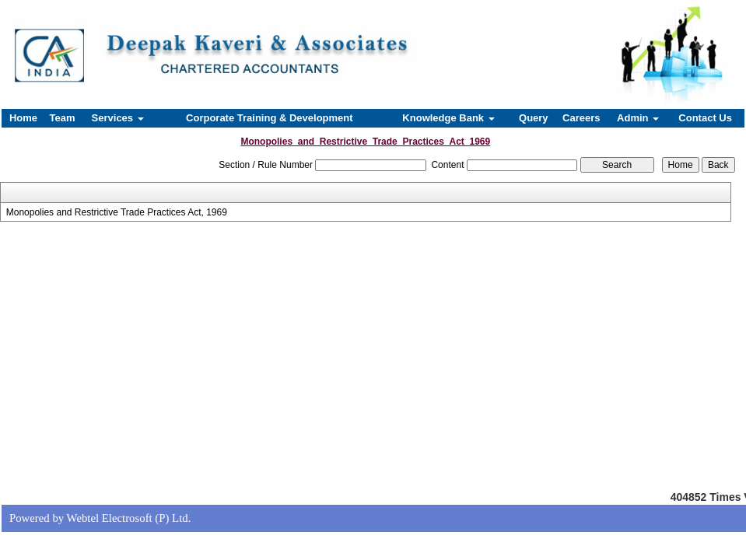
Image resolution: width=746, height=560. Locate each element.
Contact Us (705, 118)
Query (534, 118)
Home (23, 118)
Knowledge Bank (448, 118)
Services (118, 118)
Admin (638, 118)
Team (63, 118)
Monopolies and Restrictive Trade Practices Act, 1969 (117, 212)
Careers (581, 118)
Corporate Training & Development (270, 118)
